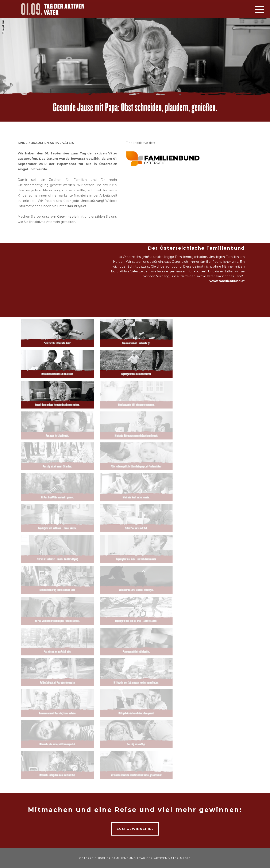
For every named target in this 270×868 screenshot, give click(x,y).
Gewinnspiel (67, 217)
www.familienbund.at (227, 281)
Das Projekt (76, 206)
